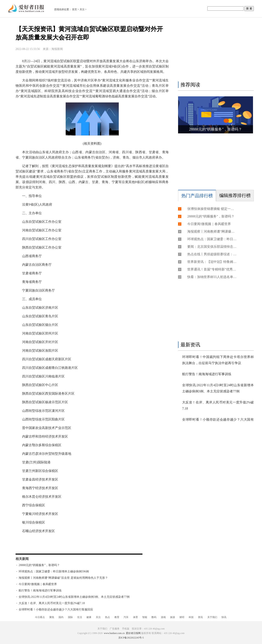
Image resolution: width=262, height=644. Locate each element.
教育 (117, 617)
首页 (75, 9)
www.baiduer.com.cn (114, 633)
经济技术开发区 (61, 547)
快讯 (224, 617)
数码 (154, 617)
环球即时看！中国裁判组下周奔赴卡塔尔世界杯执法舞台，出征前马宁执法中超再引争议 (218, 360)
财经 (182, 617)
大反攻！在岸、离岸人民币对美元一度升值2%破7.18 (52, 603)
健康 (89, 617)
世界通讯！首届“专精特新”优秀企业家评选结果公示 (212, 269)
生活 (80, 617)
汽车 (126, 617)
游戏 (163, 617)
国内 (61, 617)
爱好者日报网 (133, 633)
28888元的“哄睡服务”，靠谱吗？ (39, 565)
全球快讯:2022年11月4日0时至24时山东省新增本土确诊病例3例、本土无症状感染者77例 (74, 597)
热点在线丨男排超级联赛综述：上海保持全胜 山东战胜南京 (212, 254)
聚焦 (52, 617)
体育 (136, 617)
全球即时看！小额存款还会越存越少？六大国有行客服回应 (56, 610)
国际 (70, 617)
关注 (82, 9)
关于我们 (212, 617)
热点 (107, 617)
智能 (145, 617)
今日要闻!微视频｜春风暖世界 (38, 584)
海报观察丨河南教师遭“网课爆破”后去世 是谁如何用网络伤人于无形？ (63, 578)
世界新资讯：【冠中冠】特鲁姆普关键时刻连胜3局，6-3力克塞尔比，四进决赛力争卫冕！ (212, 262)
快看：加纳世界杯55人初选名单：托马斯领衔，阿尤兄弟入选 (212, 277)
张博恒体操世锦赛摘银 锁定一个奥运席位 (212, 209)
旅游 (173, 617)
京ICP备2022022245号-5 (131, 638)
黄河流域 (43, 547)
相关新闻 (22, 559)
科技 (191, 617)
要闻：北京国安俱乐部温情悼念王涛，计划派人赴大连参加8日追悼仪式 (212, 247)
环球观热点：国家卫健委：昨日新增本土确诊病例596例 (54, 571)
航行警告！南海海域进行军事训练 (40, 591)
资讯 (200, 617)
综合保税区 (82, 547)
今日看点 (40, 617)
